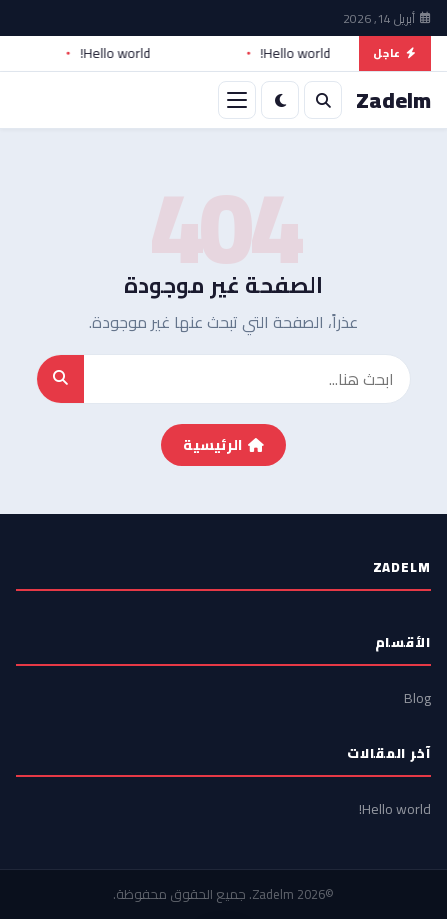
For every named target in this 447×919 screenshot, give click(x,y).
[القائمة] (237, 100)
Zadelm (273, 894)
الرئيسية (223, 445)
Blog (417, 698)
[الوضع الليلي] (280, 100)
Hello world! (289, 54)
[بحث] (323, 100)
